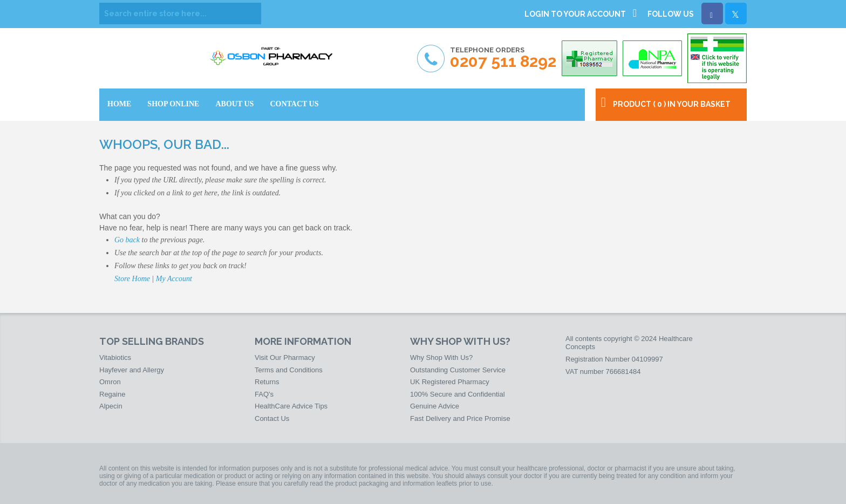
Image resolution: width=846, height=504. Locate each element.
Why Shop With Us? (441, 357)
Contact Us (272, 418)
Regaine (112, 394)
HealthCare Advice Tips (291, 406)
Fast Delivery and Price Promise (460, 418)
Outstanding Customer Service (458, 370)
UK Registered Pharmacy (450, 382)
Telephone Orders (503, 58)
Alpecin (111, 406)
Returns (267, 382)
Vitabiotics (115, 357)
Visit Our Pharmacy (285, 357)
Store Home (132, 279)
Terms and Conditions (289, 370)
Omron (110, 382)
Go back (127, 240)
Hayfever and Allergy (132, 370)
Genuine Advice (435, 406)
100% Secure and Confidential (458, 394)
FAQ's (264, 394)
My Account (174, 279)
